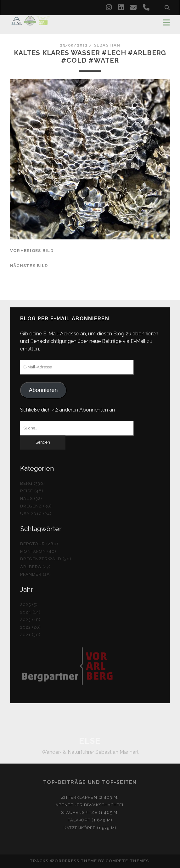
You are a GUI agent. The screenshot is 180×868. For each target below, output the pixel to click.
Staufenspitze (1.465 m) (90, 812)
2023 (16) (30, 620)
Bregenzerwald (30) (46, 559)
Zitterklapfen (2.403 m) (90, 797)
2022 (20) (31, 627)
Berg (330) (33, 483)
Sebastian (107, 45)
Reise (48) (32, 491)
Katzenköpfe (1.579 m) (90, 828)
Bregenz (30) (36, 506)
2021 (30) (30, 635)
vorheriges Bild (32, 251)
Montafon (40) (38, 551)
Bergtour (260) (39, 544)
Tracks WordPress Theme (63, 861)
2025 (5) (29, 605)
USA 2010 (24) (36, 514)
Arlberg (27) (36, 567)
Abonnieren (43, 390)
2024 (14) (30, 612)
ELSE (90, 741)
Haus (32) (31, 498)
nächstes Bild (29, 266)
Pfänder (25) (36, 574)
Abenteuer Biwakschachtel (90, 805)
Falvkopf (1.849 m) (90, 820)
